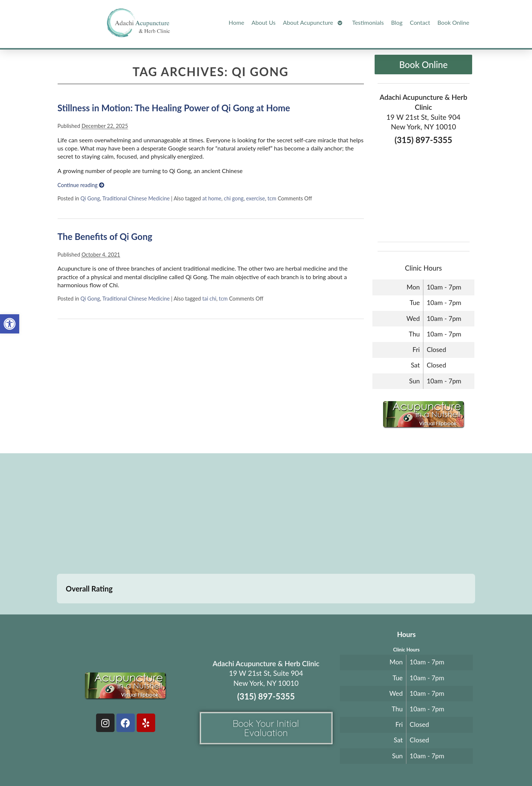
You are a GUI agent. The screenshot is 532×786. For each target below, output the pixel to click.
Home (236, 22)
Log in (407, 763)
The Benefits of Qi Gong (105, 236)
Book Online (453, 22)
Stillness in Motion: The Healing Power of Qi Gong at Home (174, 108)
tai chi (209, 299)
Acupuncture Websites (137, 763)
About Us (264, 22)
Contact (420, 22)
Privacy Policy (346, 763)
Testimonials (368, 22)
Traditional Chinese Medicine (136, 198)
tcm (272, 198)
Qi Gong (90, 198)
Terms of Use (315, 763)
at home (212, 198)
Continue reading (81, 185)
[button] (10, 324)
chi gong (234, 198)
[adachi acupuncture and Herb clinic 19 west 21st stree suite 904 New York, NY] (266, 515)
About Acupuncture (308, 22)
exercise (255, 198)
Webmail (378, 763)
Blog (397, 22)
